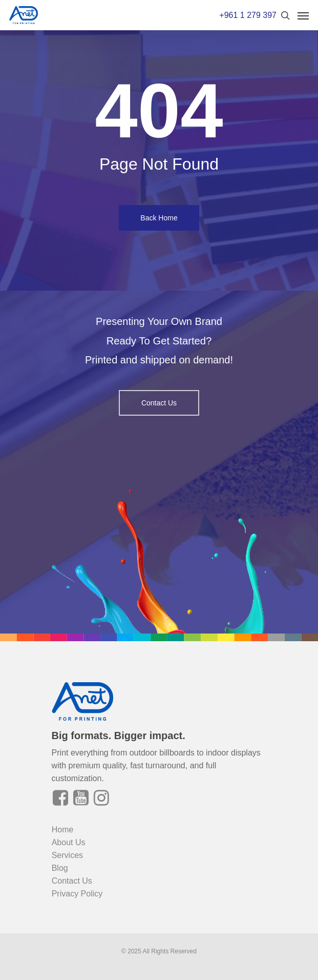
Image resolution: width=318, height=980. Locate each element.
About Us (69, 842)
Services (67, 855)
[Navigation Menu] (303, 15)
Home (63, 830)
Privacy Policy (77, 894)
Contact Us (72, 881)
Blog (60, 868)
